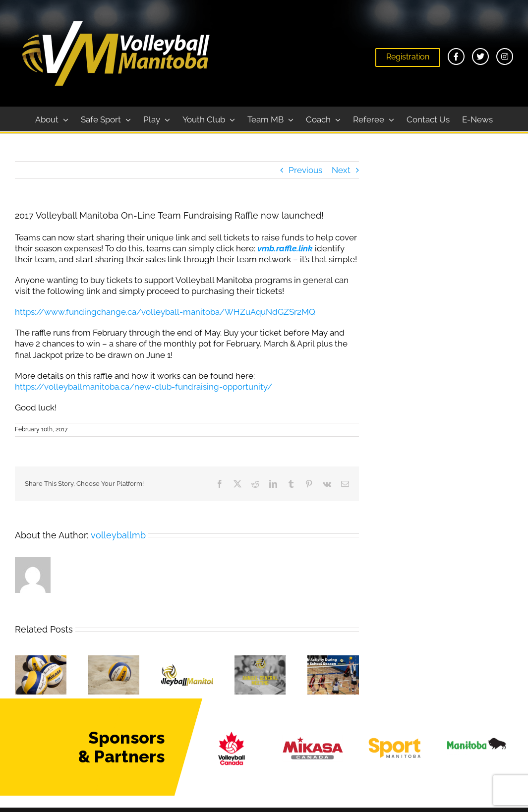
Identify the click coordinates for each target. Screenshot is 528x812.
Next (341, 170)
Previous (305, 170)
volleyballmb (118, 535)
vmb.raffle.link (285, 248)
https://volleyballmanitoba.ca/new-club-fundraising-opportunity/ (144, 387)
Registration (408, 57)
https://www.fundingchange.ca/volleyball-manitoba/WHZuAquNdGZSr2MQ (165, 312)
